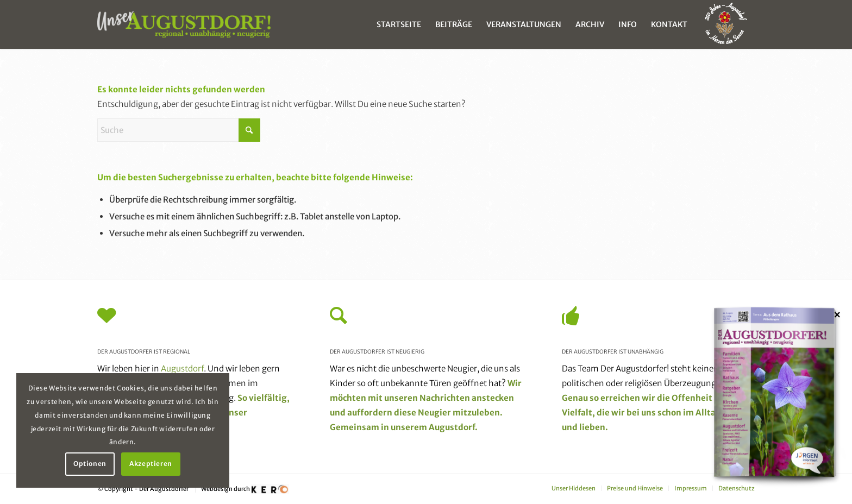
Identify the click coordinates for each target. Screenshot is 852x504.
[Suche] (179, 130)
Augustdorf (182, 368)
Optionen (90, 464)
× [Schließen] (837, 314)
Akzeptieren (151, 464)
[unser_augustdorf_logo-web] (184, 24)
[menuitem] (399, 24)
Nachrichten (445, 398)
